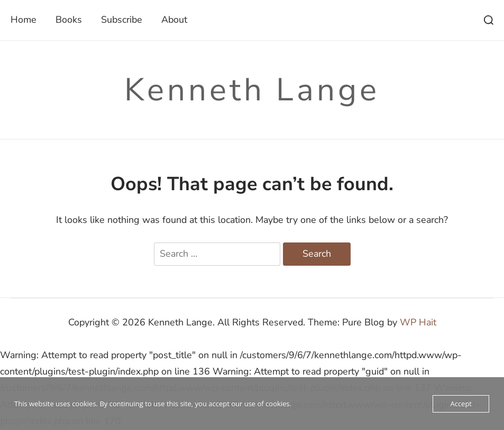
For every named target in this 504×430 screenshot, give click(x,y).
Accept (461, 404)
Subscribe (122, 20)
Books (69, 20)
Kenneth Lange (252, 90)
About (174, 20)
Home (24, 20)
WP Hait (418, 322)
